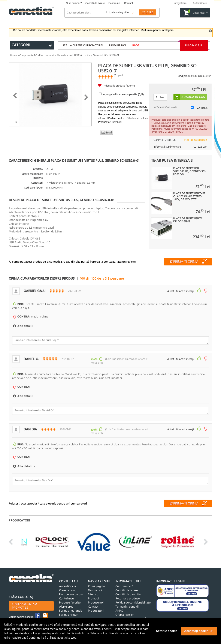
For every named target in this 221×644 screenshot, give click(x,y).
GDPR (63, 616)
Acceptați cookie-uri (199, 631)
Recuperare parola (71, 592)
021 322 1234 (200, 147)
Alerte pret (66, 604)
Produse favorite (70, 600)
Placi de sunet (47, 55)
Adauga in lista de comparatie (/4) (123, 95)
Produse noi (117, 46)
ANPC (119, 608)
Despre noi (114, 3)
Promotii (194, 46)
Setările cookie (167, 631)
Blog (136, 46)
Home (14, 55)
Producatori (96, 608)
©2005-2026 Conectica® (131, 616)
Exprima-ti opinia (184, 262)
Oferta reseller (125, 612)
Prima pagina (96, 583)
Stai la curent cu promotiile (24, 603)
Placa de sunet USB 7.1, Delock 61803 (188, 220)
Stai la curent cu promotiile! (83, 46)
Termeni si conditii (127, 604)
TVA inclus (201, 108)
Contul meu (66, 596)
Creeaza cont (67, 588)
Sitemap (93, 592)
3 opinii (119, 75)
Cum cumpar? (74, 3)
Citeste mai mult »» (137, 118)
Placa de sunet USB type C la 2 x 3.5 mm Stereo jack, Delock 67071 (189, 197)
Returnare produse (128, 596)
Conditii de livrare (95, 3)
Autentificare (68, 583)
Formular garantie (71, 608)
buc (163, 97)
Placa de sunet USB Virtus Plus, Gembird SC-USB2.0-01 (189, 172)
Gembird (117, 122)
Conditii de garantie (128, 592)
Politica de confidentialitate (133, 600)
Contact (129, 3)
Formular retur (68, 612)
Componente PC (28, 55)
